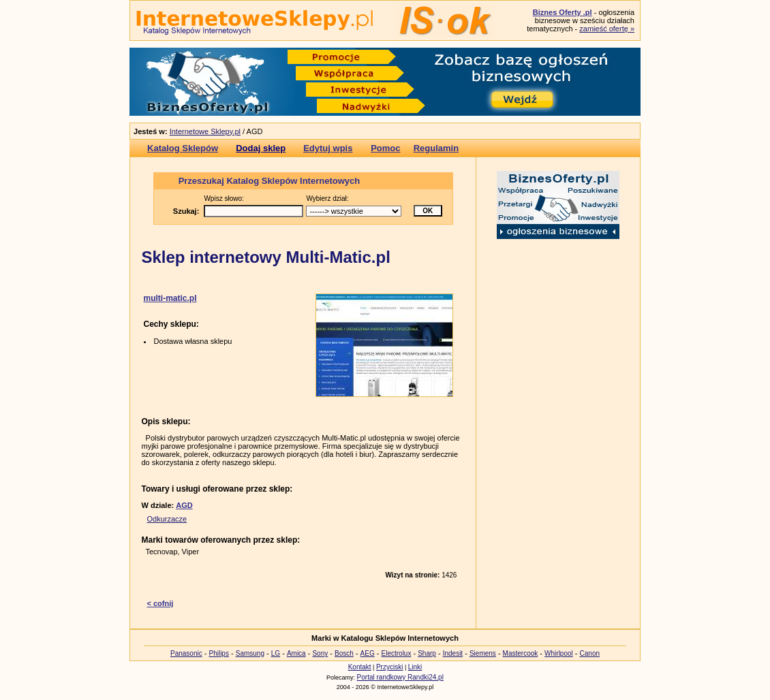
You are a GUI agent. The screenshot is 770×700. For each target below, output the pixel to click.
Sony (320, 653)
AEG (368, 653)
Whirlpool (559, 653)
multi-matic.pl (170, 298)
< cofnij (160, 603)
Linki (415, 667)
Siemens (483, 653)
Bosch (344, 653)
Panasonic (186, 653)
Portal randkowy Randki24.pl (400, 677)
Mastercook (521, 653)
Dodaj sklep (261, 148)
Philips (218, 653)
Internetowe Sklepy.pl (205, 131)
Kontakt (360, 667)
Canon (590, 653)
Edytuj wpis (328, 148)
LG (276, 653)
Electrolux (397, 653)
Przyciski (389, 667)
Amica (296, 653)
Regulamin (436, 148)
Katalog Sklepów (183, 148)
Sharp (427, 653)
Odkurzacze (167, 519)
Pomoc (385, 148)
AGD (184, 505)
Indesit (453, 653)
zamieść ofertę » (607, 29)
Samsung (250, 653)
